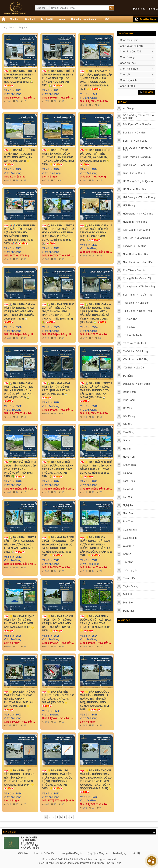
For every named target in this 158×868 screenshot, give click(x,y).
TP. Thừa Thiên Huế (134, 343)
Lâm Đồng (129, 481)
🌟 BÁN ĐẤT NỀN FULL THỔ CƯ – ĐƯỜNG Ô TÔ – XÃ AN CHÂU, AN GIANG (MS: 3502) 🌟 (58, 699)
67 (25, 725)
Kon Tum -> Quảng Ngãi (137, 238)
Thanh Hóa (129, 578)
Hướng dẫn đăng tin (71, 853)
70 (101, 492)
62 (62, 180)
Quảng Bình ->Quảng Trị (137, 278)
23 (99, 338)
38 (101, 256)
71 (101, 571)
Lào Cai (127, 497)
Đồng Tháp (129, 392)
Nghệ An (128, 505)
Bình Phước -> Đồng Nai (137, 157)
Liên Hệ (136, 853)
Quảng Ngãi (130, 530)
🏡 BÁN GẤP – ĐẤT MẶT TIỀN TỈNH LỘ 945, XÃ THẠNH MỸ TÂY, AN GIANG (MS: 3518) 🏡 (56, 390)
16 (25, 101)
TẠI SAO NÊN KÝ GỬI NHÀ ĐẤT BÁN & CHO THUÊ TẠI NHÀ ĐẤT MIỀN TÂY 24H (30, 844)
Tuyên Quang (131, 586)
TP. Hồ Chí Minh (132, 335)
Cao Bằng (129, 432)
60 (63, 259)
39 (25, 338)
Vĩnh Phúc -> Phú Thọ (136, 359)
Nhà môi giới (10, 832)
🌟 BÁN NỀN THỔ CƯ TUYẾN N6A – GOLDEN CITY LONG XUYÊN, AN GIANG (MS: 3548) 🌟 (19, 157)
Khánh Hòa (129, 465)
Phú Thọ (128, 522)
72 (63, 571)
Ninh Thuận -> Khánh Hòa (138, 262)
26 (25, 804)
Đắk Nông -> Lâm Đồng (137, 384)
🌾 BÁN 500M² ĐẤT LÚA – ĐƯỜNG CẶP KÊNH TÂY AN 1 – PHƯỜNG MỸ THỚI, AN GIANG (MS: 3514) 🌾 (58, 469)
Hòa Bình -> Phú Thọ (135, 222)
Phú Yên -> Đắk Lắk (134, 270)
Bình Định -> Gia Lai (135, 173)
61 (63, 647)
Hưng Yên (129, 457)
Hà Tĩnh (128, 449)
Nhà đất (122, 102)
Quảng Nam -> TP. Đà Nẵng (139, 287)
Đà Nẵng (128, 376)
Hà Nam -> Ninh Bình (135, 189)
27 (99, 105)
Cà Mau (127, 408)
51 (101, 725)
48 (63, 338)
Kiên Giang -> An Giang (136, 230)
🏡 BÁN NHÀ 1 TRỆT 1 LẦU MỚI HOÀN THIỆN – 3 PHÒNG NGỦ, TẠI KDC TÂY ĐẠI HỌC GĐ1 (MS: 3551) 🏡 (58, 78)
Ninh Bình (129, 513)
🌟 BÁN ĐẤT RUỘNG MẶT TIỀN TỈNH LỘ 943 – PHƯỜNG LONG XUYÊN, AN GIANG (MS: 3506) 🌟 (19, 623)
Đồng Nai (128, 611)
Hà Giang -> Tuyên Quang (138, 181)
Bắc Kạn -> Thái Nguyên (137, 124)
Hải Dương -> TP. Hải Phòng (139, 197)
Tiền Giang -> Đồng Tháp (137, 311)
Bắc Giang (129, 416)
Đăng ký (153, 9)
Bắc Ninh (128, 424)
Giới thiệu (24, 853)
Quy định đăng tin (98, 853)
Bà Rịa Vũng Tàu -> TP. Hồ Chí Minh (138, 117)
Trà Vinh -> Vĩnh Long (135, 351)
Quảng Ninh (130, 538)
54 (101, 417)
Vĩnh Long (129, 400)
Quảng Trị (129, 546)
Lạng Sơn (129, 489)
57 (25, 647)
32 (25, 180)
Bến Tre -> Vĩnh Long (135, 141)
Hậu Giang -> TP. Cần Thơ (138, 214)
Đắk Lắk (128, 594)
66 (63, 804)
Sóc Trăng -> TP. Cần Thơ (138, 295)
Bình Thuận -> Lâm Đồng (137, 165)
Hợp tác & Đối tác (44, 853)
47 (63, 101)
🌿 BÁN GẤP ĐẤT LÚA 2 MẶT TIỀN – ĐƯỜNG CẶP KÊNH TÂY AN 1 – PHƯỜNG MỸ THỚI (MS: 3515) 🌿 (20, 469)
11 (25, 417)
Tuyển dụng (120, 853)
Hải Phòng (129, 206)
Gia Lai (127, 441)
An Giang (128, 108)
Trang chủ (7, 27)
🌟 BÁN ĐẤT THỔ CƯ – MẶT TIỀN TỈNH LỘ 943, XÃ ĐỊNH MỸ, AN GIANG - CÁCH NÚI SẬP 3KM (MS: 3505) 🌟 (57, 624)
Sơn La (127, 554)
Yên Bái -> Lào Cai (134, 368)
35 (25, 259)
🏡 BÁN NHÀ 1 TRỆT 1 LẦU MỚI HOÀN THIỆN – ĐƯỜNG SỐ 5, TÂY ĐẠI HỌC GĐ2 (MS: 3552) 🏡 (20, 78)
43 (63, 492)
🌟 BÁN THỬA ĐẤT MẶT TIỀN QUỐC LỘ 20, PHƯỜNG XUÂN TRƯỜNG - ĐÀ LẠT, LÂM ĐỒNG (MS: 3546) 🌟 (58, 157)
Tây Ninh (128, 562)
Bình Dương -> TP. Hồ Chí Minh (138, 149)
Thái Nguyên (130, 570)
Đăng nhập (139, 9)
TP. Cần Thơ (130, 319)
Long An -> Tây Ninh (135, 246)
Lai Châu (128, 473)
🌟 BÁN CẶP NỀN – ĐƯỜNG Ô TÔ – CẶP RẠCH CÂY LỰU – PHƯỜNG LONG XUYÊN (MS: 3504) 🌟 (96, 624)
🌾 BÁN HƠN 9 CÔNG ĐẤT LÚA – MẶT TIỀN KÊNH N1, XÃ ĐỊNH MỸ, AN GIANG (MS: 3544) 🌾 (96, 157)
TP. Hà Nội (129, 327)
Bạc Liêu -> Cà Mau (134, 133)
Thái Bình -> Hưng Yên (136, 303)
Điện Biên (128, 603)
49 (101, 180)
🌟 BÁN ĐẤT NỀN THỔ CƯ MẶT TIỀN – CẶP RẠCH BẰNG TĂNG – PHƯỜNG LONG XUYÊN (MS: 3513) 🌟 (96, 469)
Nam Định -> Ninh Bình (136, 254)
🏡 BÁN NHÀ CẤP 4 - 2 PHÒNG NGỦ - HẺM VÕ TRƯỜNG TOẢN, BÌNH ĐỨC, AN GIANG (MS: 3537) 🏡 (96, 233)
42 (25, 568)
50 (63, 413)
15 (101, 647)
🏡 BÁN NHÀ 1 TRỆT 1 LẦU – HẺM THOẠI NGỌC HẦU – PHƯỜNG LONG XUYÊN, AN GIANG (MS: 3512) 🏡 (20, 545)
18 (25, 492)
